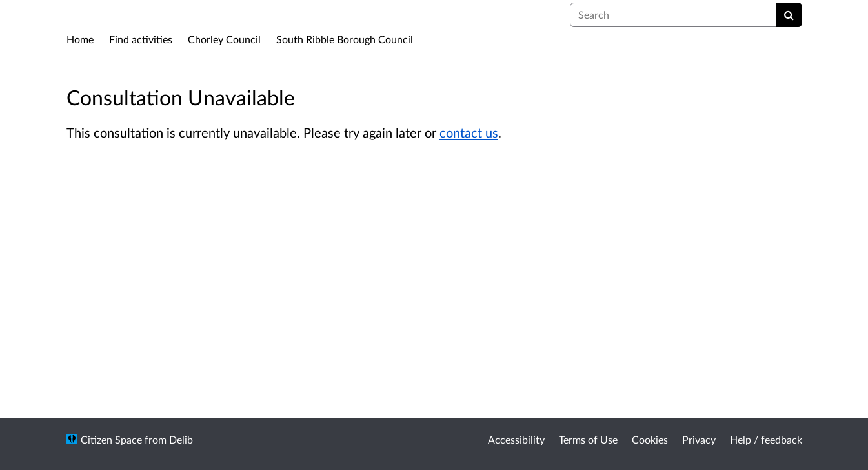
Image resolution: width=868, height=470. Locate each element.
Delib (181, 439)
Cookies (650, 439)
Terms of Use (588, 439)
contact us (469, 132)
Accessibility (516, 439)
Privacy (699, 439)
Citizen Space (111, 439)
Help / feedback (766, 439)
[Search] (789, 15)
